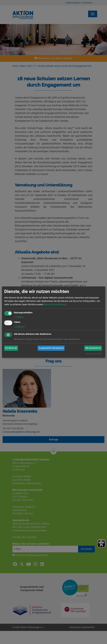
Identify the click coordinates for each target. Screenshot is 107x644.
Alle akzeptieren (93, 348)
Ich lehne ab (11, 348)
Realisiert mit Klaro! (94, 354)
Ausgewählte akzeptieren (51, 348)
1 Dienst (19, 317)
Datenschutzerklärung (55, 304)
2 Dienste (19, 327)
